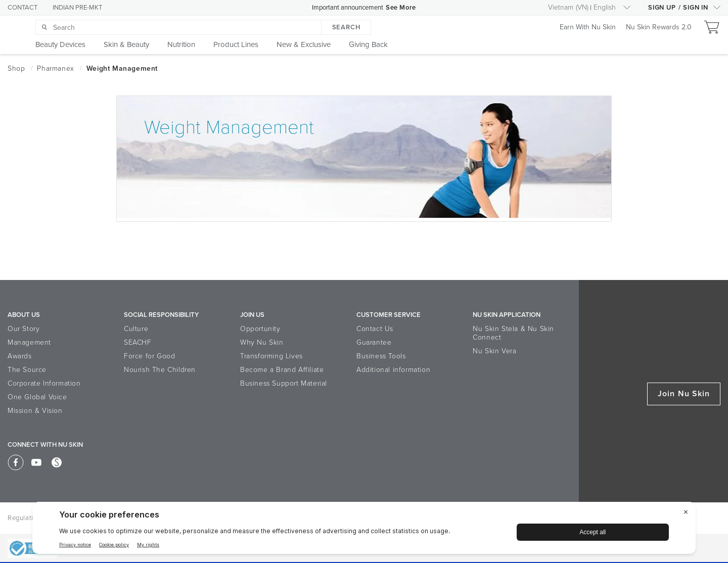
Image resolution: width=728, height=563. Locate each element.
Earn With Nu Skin (588, 28)
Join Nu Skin (684, 394)
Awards (20, 356)
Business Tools (381, 356)
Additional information (393, 370)
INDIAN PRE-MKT (77, 8)
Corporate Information (44, 383)
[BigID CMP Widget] (364, 530)
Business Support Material (284, 383)
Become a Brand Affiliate (282, 370)
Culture (136, 329)
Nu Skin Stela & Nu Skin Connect (513, 333)
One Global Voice (37, 397)
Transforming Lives (271, 356)
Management (29, 342)
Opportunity (260, 329)
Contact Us (375, 329)
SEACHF (138, 342)
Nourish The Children (160, 370)
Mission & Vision (35, 411)
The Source (27, 370)
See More (401, 8)
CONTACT (22, 8)
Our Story (24, 329)
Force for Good (149, 356)
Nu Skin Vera (494, 351)
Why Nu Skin (262, 342)
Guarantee (374, 342)
